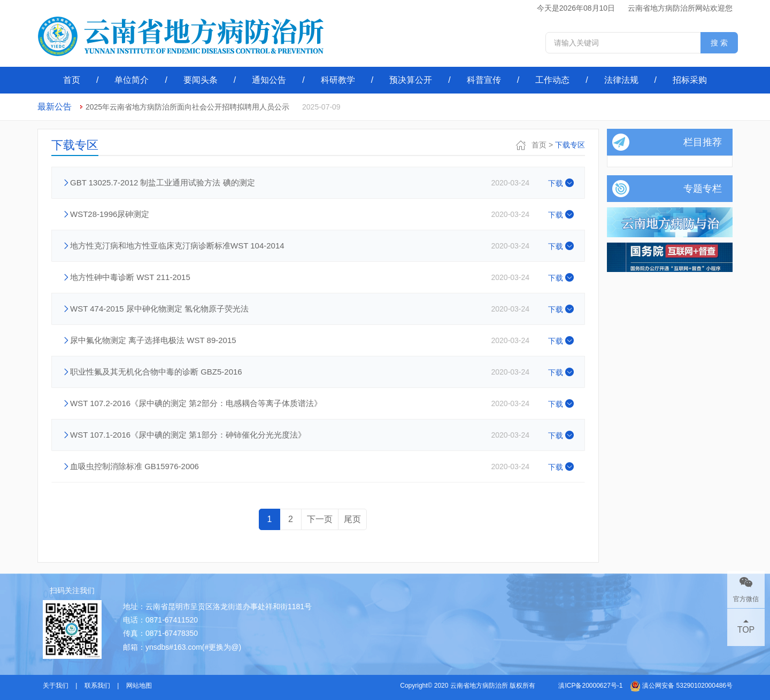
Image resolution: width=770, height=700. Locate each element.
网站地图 (139, 686)
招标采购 (690, 80)
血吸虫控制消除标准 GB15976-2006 (134, 466)
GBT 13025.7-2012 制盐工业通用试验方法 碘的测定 (163, 182)
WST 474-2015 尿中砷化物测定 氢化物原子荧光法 (159, 309)
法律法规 (621, 80)
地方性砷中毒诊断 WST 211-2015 (130, 277)
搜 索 (719, 43)
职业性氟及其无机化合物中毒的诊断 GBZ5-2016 (156, 372)
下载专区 (570, 145)
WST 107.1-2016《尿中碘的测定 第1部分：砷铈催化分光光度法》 (188, 435)
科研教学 (338, 80)
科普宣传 (484, 80)
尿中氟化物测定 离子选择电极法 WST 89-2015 (153, 340)
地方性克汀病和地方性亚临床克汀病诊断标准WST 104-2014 (177, 246)
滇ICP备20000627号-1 (590, 686)
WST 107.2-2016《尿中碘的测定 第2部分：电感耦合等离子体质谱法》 (196, 403)
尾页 (352, 519)
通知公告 (269, 80)
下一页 (320, 519)
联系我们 (97, 686)
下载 (561, 183)
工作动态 (552, 80)
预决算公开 (411, 80)
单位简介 (132, 80)
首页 (72, 80)
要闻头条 (201, 80)
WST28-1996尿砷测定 (110, 214)
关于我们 (56, 686)
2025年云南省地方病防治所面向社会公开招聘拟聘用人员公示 (187, 107)
